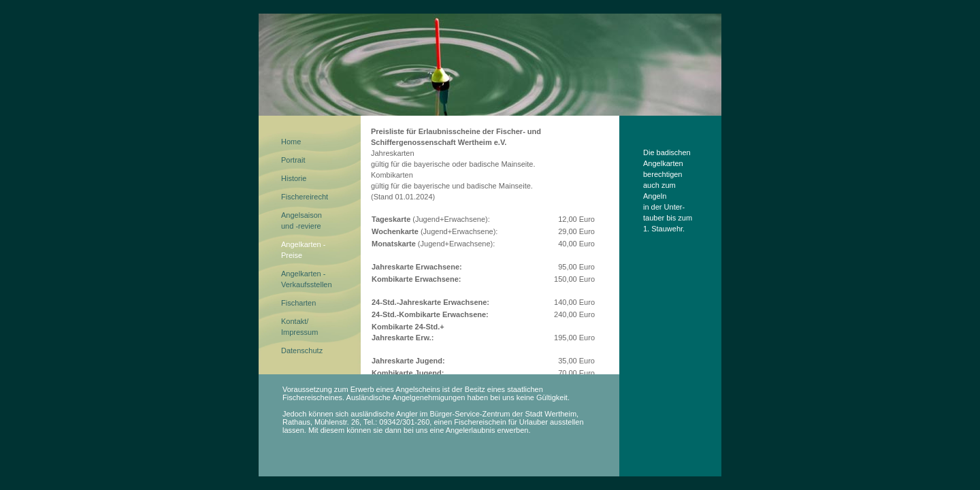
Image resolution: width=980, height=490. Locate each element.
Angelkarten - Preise (303, 250)
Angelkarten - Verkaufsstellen (307, 279)
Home (291, 142)
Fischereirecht (305, 197)
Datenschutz (302, 350)
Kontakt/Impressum (299, 327)
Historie (294, 178)
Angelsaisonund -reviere (301, 220)
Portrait (293, 160)
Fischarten (298, 303)
